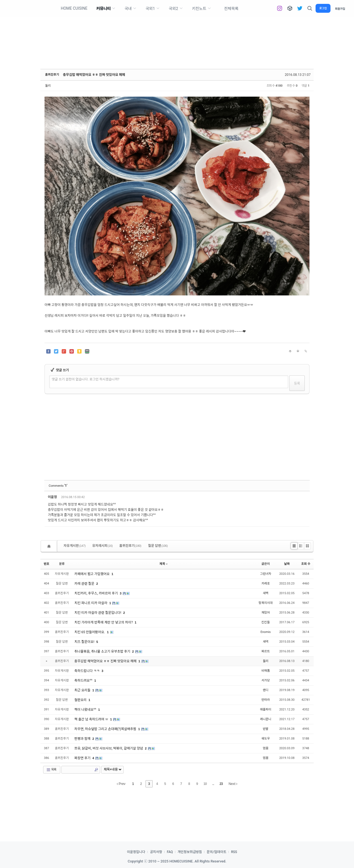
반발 (265, 729)
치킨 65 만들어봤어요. (90, 632)
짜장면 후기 (83, 758)
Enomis (266, 632)
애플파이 (265, 709)
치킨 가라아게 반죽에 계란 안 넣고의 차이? (104, 622)
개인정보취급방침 (190, 852)
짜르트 (265, 651)
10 (205, 784)
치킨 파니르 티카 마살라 (91, 603)
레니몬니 (265, 719)
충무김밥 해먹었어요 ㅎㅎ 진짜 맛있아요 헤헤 (94, 75)
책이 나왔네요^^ (86, 710)
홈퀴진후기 (52, 75)
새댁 (265, 642)
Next (233, 784)
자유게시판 (75, 546)
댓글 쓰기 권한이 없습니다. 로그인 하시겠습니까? (86, 379)
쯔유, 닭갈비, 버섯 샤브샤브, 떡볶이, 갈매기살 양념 (109, 748)
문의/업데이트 (216, 852)
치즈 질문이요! (85, 642)
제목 (164, 564)
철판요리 (81, 700)
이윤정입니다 (136, 852)
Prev (121, 784)
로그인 (323, 8)
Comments (58, 486)
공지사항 (156, 852)
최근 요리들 (83, 690)
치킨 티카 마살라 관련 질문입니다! (98, 613)
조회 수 (306, 564)
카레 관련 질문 (85, 584)
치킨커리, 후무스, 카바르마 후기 (97, 593)
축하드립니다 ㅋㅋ (87, 671)
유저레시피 (103, 546)
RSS (234, 852)
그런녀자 (265, 574)
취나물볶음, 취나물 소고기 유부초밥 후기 (103, 651)
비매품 (265, 671)
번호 (46, 564)
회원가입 (340, 8)
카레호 (265, 584)
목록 (51, 770)
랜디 (265, 690)
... (213, 784)
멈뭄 (265, 748)
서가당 (265, 680)
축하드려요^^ (84, 681)
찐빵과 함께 (83, 739)
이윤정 (53, 497)
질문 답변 (158, 546)
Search (96, 770)
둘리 (48, 86)
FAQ (170, 852)
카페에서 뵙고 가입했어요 (92, 574)
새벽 (265, 593)
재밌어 (265, 613)
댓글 (301, 498)
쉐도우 (265, 739)
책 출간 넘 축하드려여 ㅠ (92, 719)
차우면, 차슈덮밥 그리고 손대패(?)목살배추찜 (106, 729)
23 (221, 784)
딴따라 (265, 700)
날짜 (287, 564)
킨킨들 (265, 622)
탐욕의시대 (266, 603)
